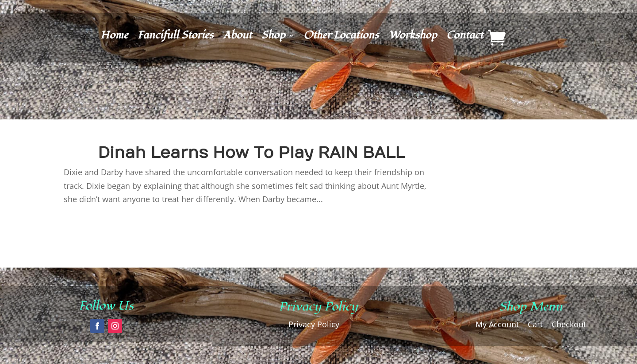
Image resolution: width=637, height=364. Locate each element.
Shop (273, 37)
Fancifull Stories (175, 37)
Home (114, 37)
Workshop (413, 37)
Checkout (569, 324)
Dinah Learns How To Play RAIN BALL (251, 153)
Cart (535, 324)
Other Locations (341, 37)
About (237, 37)
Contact (465, 37)
